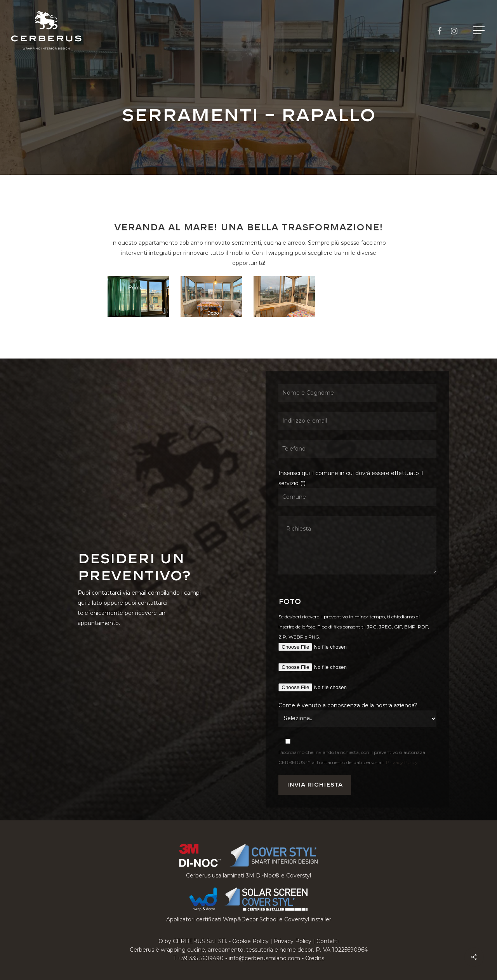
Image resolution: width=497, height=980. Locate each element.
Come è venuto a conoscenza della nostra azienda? (348, 705)
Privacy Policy (402, 762)
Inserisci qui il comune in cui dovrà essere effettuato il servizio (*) (357, 524)
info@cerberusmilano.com (264, 958)
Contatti (328, 941)
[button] (480, 30)
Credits (315, 958)
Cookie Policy (250, 941)
